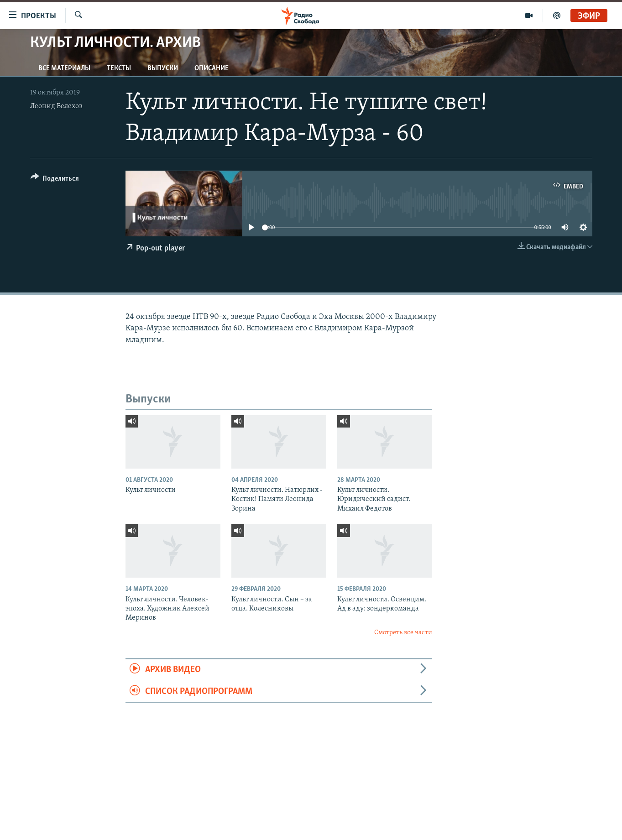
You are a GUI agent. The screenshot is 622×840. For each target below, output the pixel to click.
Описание (212, 68)
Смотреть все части (403, 633)
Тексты (119, 68)
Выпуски (163, 68)
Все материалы (64, 68)
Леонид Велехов (56, 106)
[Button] (55, 180)
